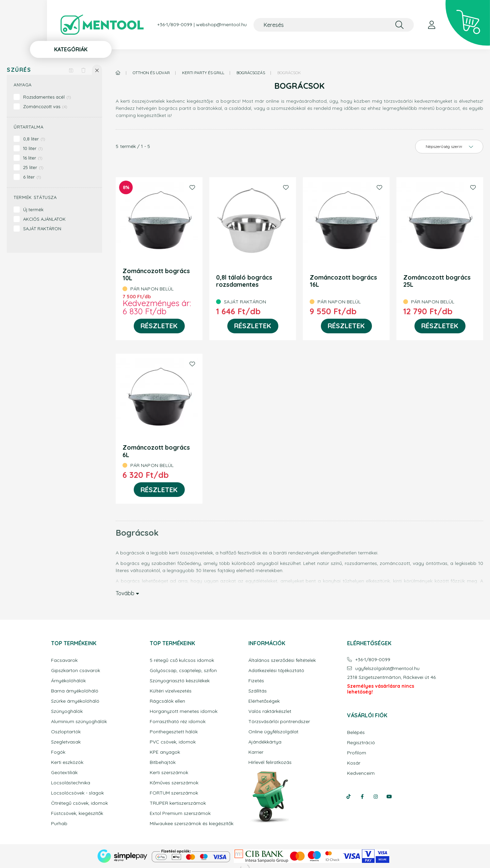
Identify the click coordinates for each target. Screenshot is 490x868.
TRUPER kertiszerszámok (178, 803)
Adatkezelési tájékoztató (276, 671)
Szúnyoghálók (67, 711)
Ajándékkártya (265, 742)
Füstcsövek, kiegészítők (77, 813)
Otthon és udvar (151, 73)
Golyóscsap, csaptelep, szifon (183, 671)
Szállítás (258, 691)
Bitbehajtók (163, 762)
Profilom (357, 753)
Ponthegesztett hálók (174, 732)
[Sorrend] (449, 147)
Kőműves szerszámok (174, 783)
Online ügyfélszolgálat (273, 732)
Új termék (33, 210)
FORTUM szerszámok (174, 793)
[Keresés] (334, 25)
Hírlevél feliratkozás (270, 762)
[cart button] (468, 23)
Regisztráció (361, 743)
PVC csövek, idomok (173, 742)
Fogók (58, 752)
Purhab (59, 824)
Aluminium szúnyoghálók (79, 722)
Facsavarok (64, 660)
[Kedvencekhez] (192, 187)
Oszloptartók (66, 732)
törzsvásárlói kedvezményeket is (421, 101)
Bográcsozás (251, 73)
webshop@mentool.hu (221, 25)
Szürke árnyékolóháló (75, 701)
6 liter (32, 177)
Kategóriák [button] (71, 49)
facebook (362, 797)
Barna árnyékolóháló (75, 691)
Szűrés (19, 70)
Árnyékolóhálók (68, 681)
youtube (389, 797)
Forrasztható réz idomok (178, 722)
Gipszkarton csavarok (76, 671)
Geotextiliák (64, 773)
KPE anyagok (165, 752)
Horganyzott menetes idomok (184, 711)
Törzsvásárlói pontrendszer (279, 722)
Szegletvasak (66, 742)
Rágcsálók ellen (167, 701)
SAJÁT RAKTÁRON (42, 229)
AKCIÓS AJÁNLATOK (44, 219)
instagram (376, 797)
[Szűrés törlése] (83, 70)
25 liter (33, 167)
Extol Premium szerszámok (180, 813)
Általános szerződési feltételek (282, 660)
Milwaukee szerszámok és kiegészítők (192, 824)
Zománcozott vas (45, 106)
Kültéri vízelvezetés (171, 691)
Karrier (256, 752)
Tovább (125, 593)
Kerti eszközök (67, 762)
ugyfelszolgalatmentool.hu (387, 669)
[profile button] (431, 25)
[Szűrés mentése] (71, 70)
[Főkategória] (118, 73)
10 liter (33, 148)
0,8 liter (34, 139)
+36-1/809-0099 (175, 25)
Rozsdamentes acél (47, 97)
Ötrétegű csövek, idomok (79, 803)
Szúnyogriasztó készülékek (180, 681)
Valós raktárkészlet (270, 711)
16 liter (33, 158)
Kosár (354, 763)
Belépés (356, 732)
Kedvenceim (361, 773)
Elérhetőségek (264, 701)
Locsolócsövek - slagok (77, 793)
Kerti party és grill (203, 73)
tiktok (348, 797)
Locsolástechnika (71, 783)
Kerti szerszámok (169, 773)
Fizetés (256, 681)
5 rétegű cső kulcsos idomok (182, 660)
